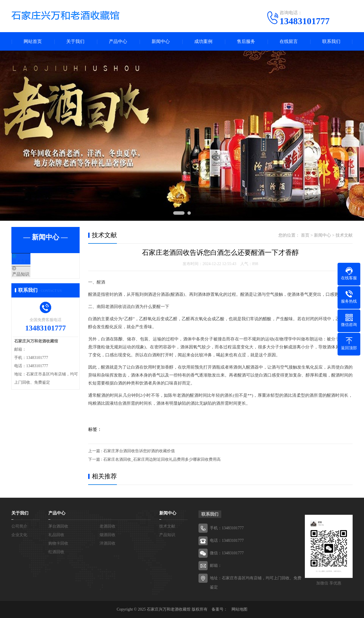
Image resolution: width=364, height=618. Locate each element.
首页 (305, 235)
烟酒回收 (107, 535)
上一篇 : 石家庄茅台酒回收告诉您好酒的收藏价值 (132, 451)
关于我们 (75, 41)
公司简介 (19, 526)
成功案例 (203, 41)
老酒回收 (107, 526)
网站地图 (239, 609)
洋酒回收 (107, 543)
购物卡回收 (58, 543)
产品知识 (33, 278)
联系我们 (331, 41)
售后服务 (246, 41)
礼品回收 (56, 535)
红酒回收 (56, 552)
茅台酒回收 (58, 526)
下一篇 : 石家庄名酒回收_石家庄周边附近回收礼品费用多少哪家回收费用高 (154, 459)
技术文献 (33, 262)
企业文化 (19, 535)
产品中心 (118, 41)
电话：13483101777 (227, 541)
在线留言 (289, 41)
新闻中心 (161, 41)
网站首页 (33, 41)
